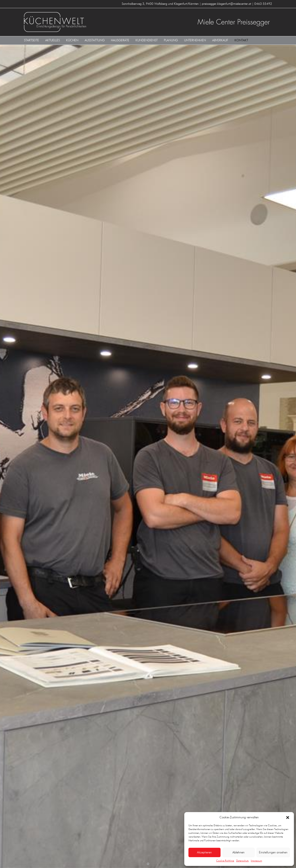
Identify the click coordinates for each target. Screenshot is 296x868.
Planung (171, 40)
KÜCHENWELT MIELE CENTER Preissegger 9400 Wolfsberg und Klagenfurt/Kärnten (84, 22)
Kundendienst (147, 40)
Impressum (256, 861)
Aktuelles (53, 40)
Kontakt (241, 40)
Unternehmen (195, 40)
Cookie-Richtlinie (225, 861)
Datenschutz (242, 861)
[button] (288, 818)
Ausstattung (95, 40)
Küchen (72, 40)
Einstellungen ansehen (273, 852)
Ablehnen (238, 852)
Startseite (31, 40)
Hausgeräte (120, 40)
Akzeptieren (204, 852)
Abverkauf (220, 40)
